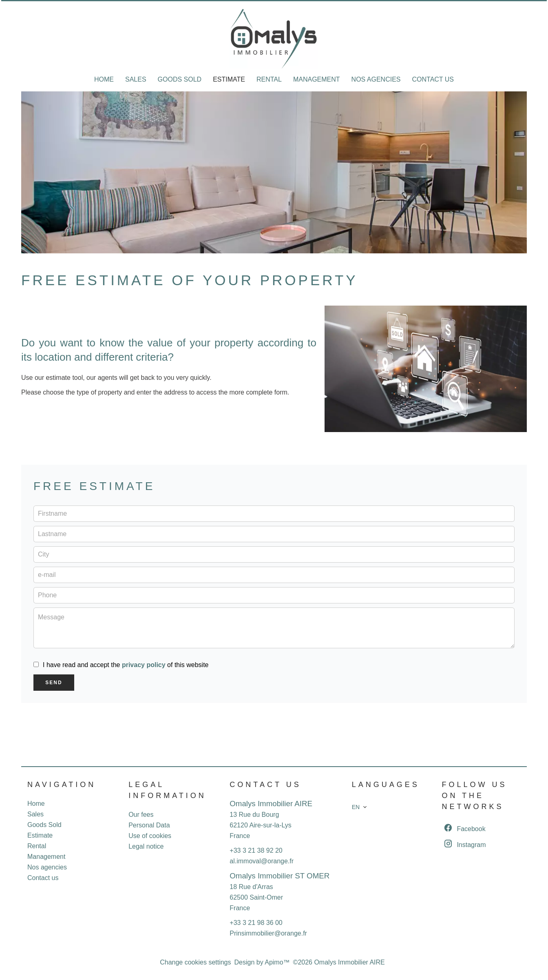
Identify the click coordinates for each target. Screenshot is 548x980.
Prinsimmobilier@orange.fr (268, 933)
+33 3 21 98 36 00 (256, 923)
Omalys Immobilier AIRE (271, 804)
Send (54, 683)
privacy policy (144, 665)
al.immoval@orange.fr (262, 861)
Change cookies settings (195, 962)
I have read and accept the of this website (126, 665)
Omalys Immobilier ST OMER (280, 876)
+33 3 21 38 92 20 (256, 850)
